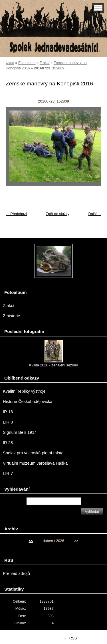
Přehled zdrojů (16, 573)
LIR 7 (8, 474)
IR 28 (8, 443)
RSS (73, 638)
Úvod (10, 63)
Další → (95, 214)
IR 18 (8, 412)
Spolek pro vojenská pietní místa (33, 453)
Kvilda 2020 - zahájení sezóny (53, 365)
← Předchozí (16, 214)
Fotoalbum (27, 63)
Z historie (12, 316)
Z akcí (45, 63)
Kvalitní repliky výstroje (24, 391)
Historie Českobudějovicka (28, 402)
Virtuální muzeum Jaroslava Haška (35, 463)
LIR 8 (8, 422)
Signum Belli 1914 (20, 432)
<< (31, 541)
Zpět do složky (57, 214)
